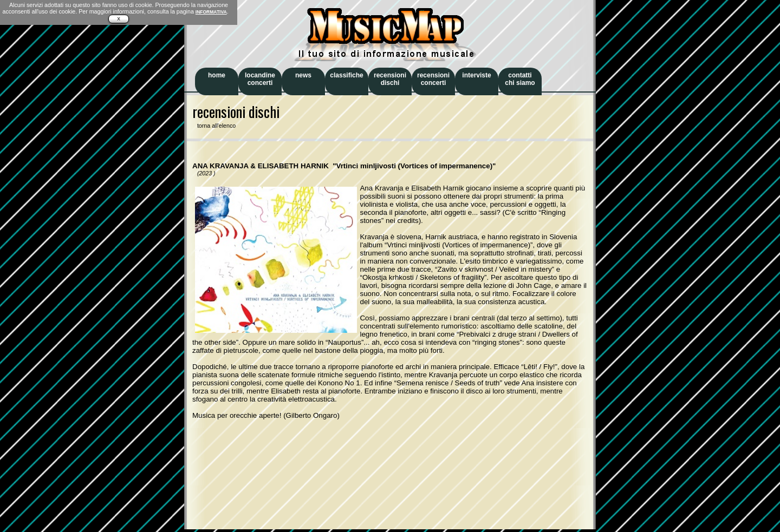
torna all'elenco (214, 126)
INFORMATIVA (211, 12)
